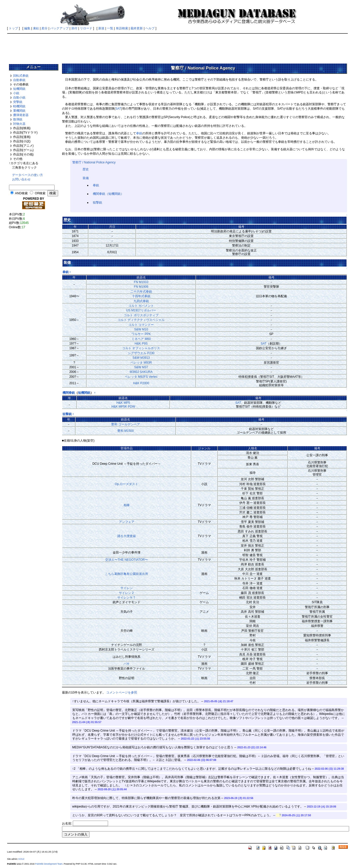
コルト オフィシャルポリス (141, 348)
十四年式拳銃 (141, 296)
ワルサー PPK (141, 334)
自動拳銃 (19, 80)
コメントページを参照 (122, 692)
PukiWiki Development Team (49, 864)
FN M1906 (141, 287)
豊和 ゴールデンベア (125, 424)
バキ (127, 664)
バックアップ (59, 28)
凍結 (36, 28)
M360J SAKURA (141, 372)
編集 (27, 28)
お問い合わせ (21, 179)
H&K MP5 (123, 403)
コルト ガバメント (141, 306)
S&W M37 (141, 367)
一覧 (110, 28)
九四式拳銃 (141, 301)
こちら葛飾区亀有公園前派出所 (127, 574)
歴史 (86, 169)
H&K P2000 (141, 383)
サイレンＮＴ (127, 598)
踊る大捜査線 (127, 536)
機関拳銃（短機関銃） (108, 194)
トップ (13, 28)
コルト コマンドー (141, 325)
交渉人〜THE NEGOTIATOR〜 (127, 560)
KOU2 (21, 859)
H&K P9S (141, 344)
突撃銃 (18, 102)
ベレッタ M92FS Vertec (141, 377)
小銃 (16, 93)
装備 (86, 178)
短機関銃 (19, 89)
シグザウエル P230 (141, 353)
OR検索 (40, 193)
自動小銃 (19, 98)
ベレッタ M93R (141, 363)
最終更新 (137, 28)
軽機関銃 (19, 106)
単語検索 (122, 28)
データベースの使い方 (28, 175)
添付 (74, 28)
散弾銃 (18, 119)
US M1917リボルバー (141, 310)
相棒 (127, 505)
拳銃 (139, 133)
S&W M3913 (141, 358)
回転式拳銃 (21, 76)
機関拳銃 (69, 393)
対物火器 (19, 124)
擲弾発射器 (21, 115)
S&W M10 (141, 329)
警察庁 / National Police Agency (94, 162)
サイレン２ (127, 593)
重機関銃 (19, 111)
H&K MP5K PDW (123, 407)
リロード (86, 28)
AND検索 (21, 193)
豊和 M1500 (126, 431)
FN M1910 (141, 282)
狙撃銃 (97, 203)
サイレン (127, 588)
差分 (45, 28)
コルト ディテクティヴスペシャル (141, 320)
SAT (118, 109)
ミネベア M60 (141, 339)
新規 (101, 28)
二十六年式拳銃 (141, 292)
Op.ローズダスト (126, 484)
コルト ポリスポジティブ (141, 315)
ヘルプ (150, 28)
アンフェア (127, 522)
